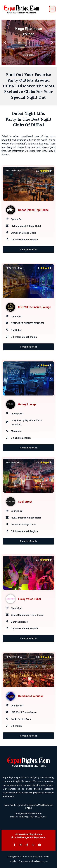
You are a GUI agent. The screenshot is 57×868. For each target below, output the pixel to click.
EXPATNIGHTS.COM (41, 857)
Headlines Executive (31, 696)
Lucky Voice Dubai (29, 599)
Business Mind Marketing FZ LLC (34, 861)
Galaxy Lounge (27, 404)
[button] (52, 9)
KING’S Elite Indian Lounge (35, 307)
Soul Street (25, 502)
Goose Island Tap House (33, 210)
